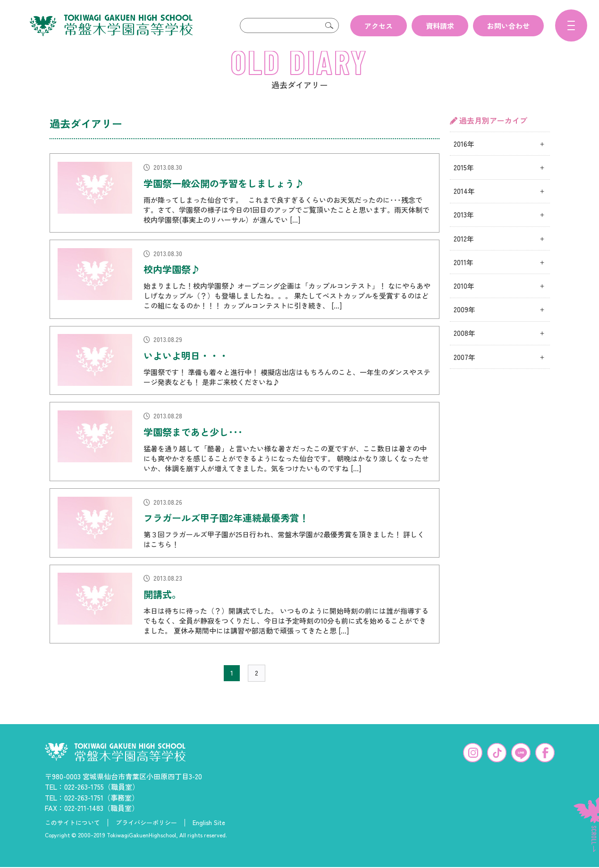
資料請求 (440, 26)
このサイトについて (72, 838)
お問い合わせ (508, 26)
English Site (209, 838)
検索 (329, 25)
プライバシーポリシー (146, 838)
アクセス (379, 26)
